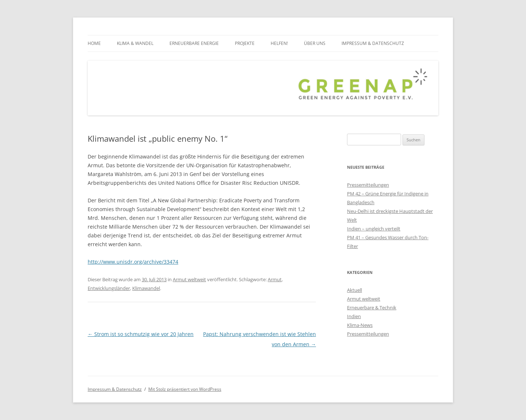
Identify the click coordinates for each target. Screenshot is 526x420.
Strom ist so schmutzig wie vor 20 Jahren (141, 334)
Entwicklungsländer (109, 288)
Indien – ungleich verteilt (374, 229)
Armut (275, 279)
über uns (315, 43)
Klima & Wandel (135, 43)
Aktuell (355, 290)
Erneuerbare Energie (194, 43)
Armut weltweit (189, 279)
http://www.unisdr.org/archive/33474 (133, 262)
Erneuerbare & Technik (372, 308)
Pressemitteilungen (368, 185)
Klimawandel (146, 288)
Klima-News (360, 325)
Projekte (245, 43)
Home (94, 43)
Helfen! (279, 43)
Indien (354, 316)
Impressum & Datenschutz (373, 43)
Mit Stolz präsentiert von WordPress (185, 389)
